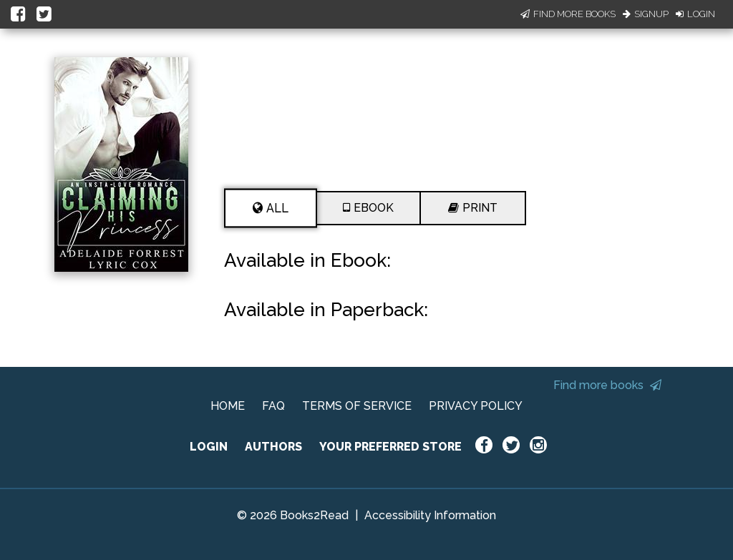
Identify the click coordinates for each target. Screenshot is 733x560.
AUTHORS (273, 447)
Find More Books (568, 14)
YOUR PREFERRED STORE (390, 447)
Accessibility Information (430, 515)
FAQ (273, 406)
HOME (228, 406)
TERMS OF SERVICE (357, 406)
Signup (646, 14)
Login (695, 14)
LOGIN (209, 447)
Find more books (607, 385)
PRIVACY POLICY (476, 406)
